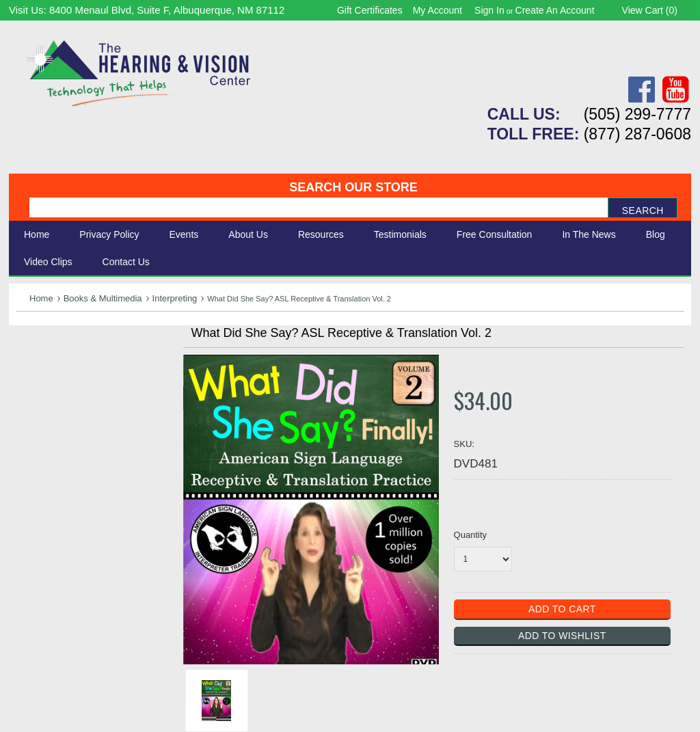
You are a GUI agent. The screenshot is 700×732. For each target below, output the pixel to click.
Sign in (489, 10)
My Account (437, 10)
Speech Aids (48, 399)
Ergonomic (43, 415)
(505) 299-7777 (637, 114)
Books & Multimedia (103, 298)
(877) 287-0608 (637, 134)
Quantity (470, 535)
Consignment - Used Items (84, 445)
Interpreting (175, 298)
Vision (31, 369)
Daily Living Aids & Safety (82, 384)
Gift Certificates (370, 10)
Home (37, 234)
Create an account (555, 10)
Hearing (36, 354)
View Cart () (650, 10)
